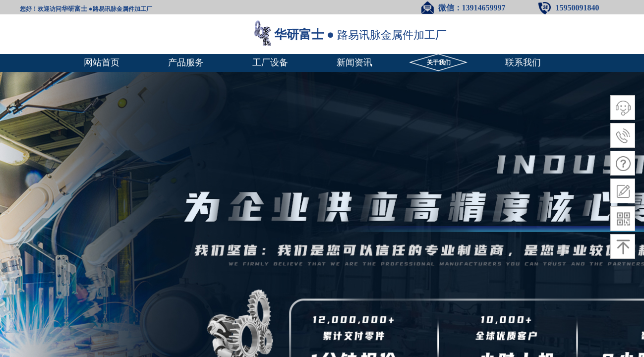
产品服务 (186, 62)
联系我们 (523, 62)
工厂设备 (270, 62)
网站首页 (102, 62)
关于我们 (439, 62)
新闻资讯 (354, 62)
